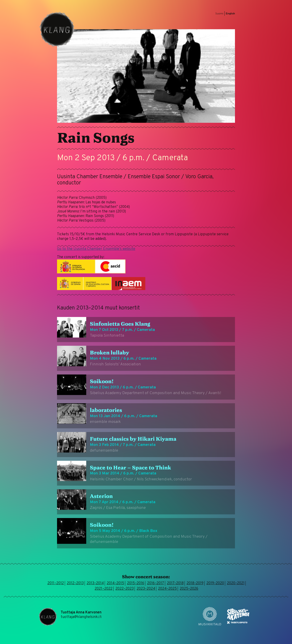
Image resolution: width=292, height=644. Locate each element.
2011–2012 (56, 583)
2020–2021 (236, 583)
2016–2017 (156, 583)
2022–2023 (125, 589)
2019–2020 (215, 583)
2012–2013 (75, 583)
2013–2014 (95, 583)
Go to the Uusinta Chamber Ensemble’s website (96, 249)
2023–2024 (146, 589)
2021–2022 (104, 589)
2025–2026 (189, 589)
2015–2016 (136, 583)
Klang (57, 29)
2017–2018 (175, 583)
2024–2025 (167, 589)
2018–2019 (195, 583)
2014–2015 (115, 583)
